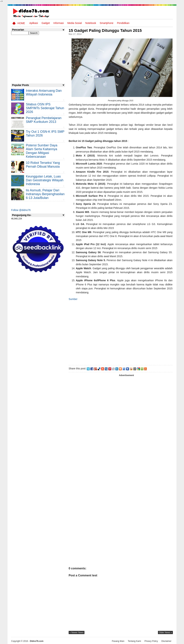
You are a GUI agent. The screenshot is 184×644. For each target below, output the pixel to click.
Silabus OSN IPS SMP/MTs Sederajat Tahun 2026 (45, 108)
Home (21, 23)
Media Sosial (75, 23)
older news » (165, 632)
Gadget (46, 23)
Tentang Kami (134, 641)
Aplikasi (34, 23)
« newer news (77, 632)
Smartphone (107, 23)
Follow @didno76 (21, 210)
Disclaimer (166, 641)
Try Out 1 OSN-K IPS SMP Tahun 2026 (45, 134)
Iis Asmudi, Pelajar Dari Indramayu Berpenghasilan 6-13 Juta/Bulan (45, 194)
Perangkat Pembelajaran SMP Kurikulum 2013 (44, 120)
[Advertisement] (121, 332)
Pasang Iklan (118, 641)
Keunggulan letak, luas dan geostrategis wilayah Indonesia (45, 180)
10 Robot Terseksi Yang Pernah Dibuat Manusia (43, 165)
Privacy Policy (151, 641)
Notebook (91, 23)
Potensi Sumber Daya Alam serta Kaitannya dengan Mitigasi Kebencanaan (42, 151)
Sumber (73, 299)
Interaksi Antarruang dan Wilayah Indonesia (44, 93)
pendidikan (123, 23)
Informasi (59, 23)
